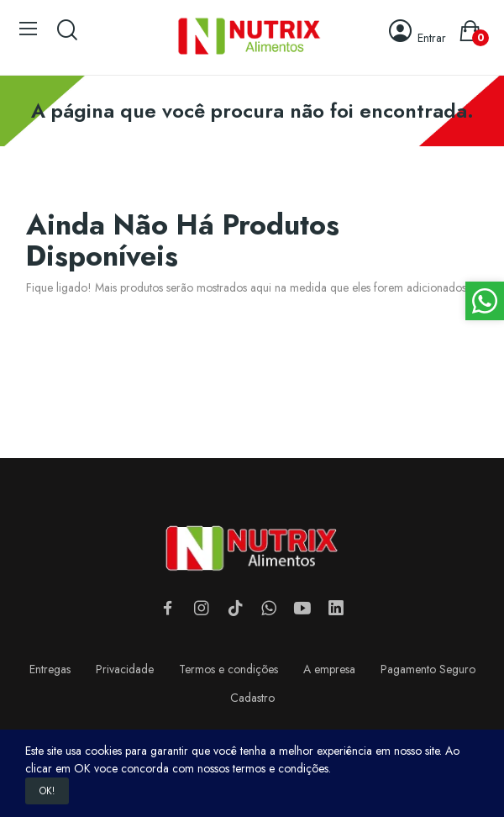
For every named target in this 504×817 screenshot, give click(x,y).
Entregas (50, 669)
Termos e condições (228, 669)
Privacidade (125, 669)
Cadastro (252, 698)
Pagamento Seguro (428, 669)
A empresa (329, 669)
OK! (47, 791)
